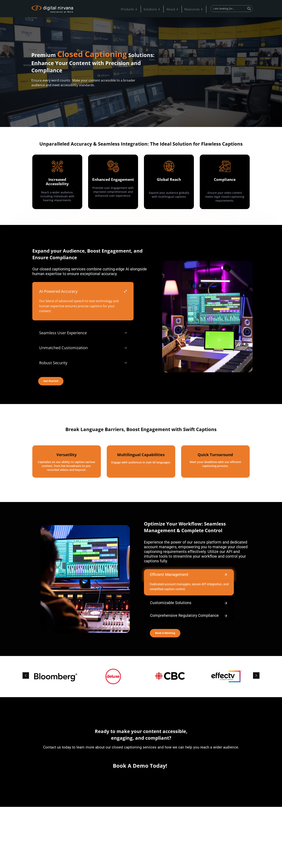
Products (136, 9)
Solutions (157, 9)
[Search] (249, 9)
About (175, 9)
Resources (195, 9)
